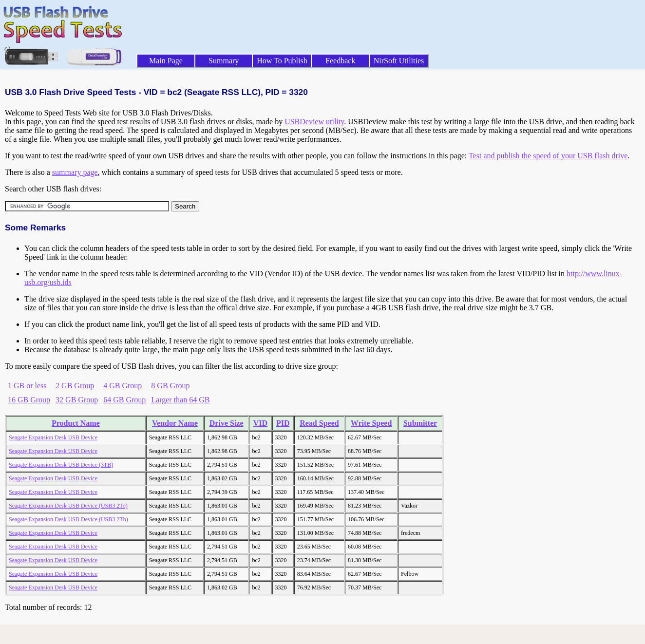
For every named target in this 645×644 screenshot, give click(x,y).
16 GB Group (29, 400)
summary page (75, 172)
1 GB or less (27, 386)
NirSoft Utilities (399, 61)
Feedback (340, 61)
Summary (224, 61)
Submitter (420, 423)
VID (260, 423)
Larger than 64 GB (180, 400)
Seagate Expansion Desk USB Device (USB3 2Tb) (68, 519)
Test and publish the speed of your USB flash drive (548, 156)
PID (283, 423)
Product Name (76, 423)
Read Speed (319, 423)
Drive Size (227, 423)
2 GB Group (75, 386)
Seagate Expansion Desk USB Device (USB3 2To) (68, 506)
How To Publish (282, 61)
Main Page (166, 61)
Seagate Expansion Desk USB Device (53, 437)
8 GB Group (170, 386)
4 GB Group (123, 386)
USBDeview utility (314, 122)
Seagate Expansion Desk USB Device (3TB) (61, 465)
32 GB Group (77, 400)
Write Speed (371, 423)
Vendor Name (175, 423)
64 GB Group (124, 400)
